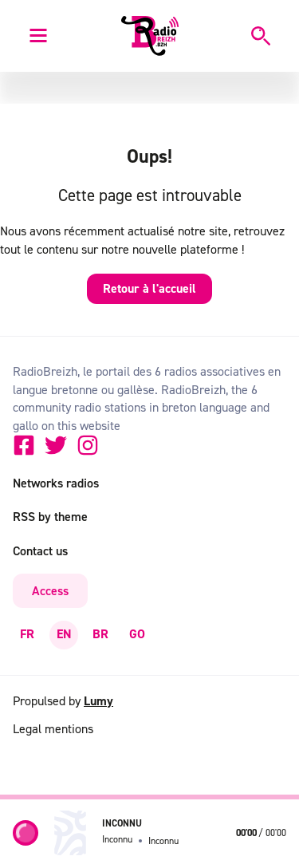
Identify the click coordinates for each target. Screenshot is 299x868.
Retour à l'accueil (149, 288)
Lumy (98, 701)
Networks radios (56, 483)
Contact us (40, 550)
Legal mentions (53, 728)
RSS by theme (50, 516)
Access (50, 590)
